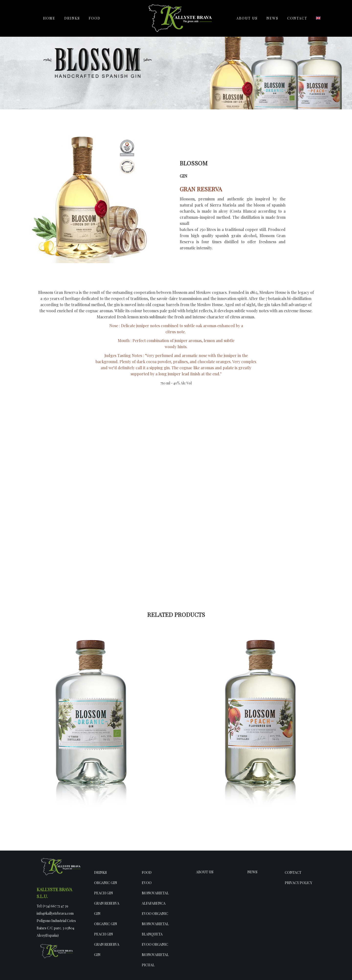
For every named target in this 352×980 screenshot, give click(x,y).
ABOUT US (205, 872)
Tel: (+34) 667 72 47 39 (52, 906)
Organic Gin (106, 883)
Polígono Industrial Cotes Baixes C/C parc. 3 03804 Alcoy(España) (56, 928)
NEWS (252, 872)
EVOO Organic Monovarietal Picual (155, 955)
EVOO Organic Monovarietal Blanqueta (155, 924)
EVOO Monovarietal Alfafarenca (155, 893)
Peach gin (104, 893)
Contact (293, 872)
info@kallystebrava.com (55, 913)
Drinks (100, 872)
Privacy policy (298, 883)
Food (147, 872)
